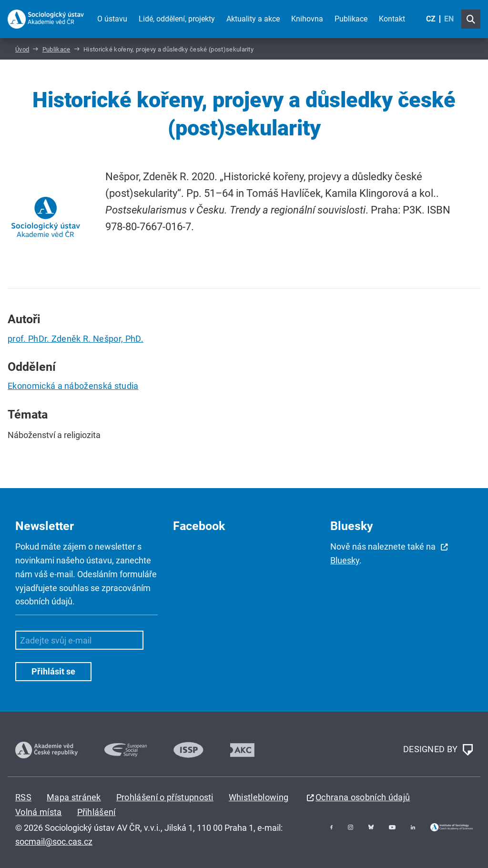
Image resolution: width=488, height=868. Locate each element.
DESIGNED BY (438, 750)
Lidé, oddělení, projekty (177, 19)
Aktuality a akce (253, 19)
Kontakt (392, 19)
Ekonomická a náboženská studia (73, 386)
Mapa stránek (74, 797)
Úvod (22, 49)
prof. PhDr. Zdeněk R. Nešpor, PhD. (76, 339)
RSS (23, 797)
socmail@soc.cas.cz (54, 842)
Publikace (351, 19)
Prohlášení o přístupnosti (165, 797)
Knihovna (307, 19)
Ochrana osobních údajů (363, 797)
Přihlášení (97, 812)
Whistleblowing (259, 797)
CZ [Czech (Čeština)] (431, 19)
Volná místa (39, 812)
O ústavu (112, 19)
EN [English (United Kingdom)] (449, 19)
